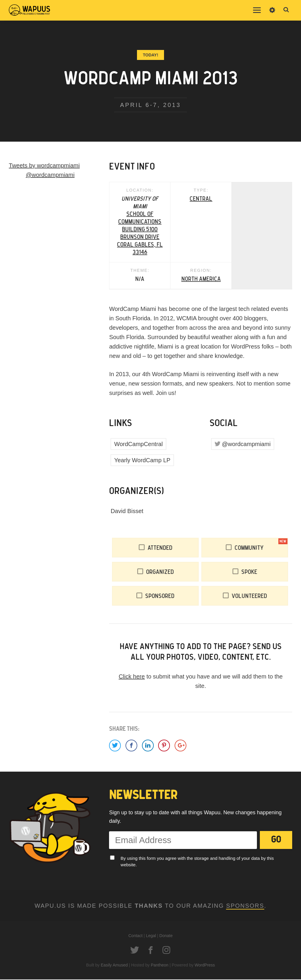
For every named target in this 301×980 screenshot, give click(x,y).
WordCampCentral (138, 445)
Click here (132, 677)
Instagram (166, 951)
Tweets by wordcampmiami (44, 165)
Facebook (150, 951)
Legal (151, 936)
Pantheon (160, 966)
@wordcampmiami (246, 445)
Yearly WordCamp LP (142, 461)
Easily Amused (114, 966)
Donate (166, 936)
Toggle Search (286, 10)
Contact (136, 936)
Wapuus (29, 10)
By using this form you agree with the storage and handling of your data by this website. (197, 862)
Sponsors (245, 906)
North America (140, 280)
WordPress (205, 966)
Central (201, 199)
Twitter (135, 951)
